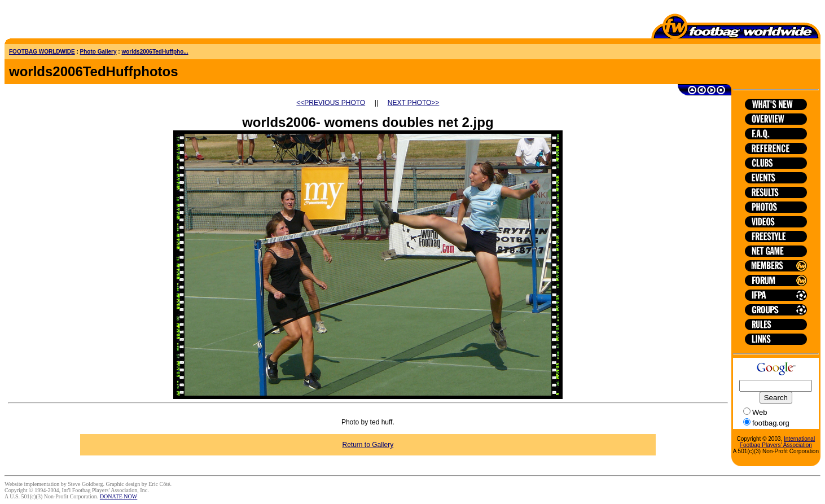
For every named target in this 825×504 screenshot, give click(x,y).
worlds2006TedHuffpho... (155, 52)
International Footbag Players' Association (777, 442)
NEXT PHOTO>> (414, 103)
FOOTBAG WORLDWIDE (42, 52)
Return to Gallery (368, 445)
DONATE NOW (119, 496)
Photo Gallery (98, 52)
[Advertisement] (71, 21)
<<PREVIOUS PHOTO (331, 103)
